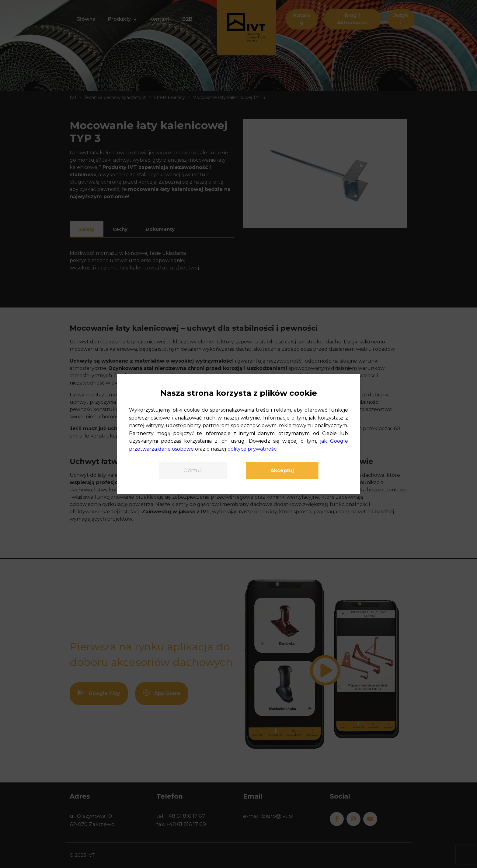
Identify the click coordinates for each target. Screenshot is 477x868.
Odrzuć (193, 470)
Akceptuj (282, 470)
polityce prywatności (252, 449)
